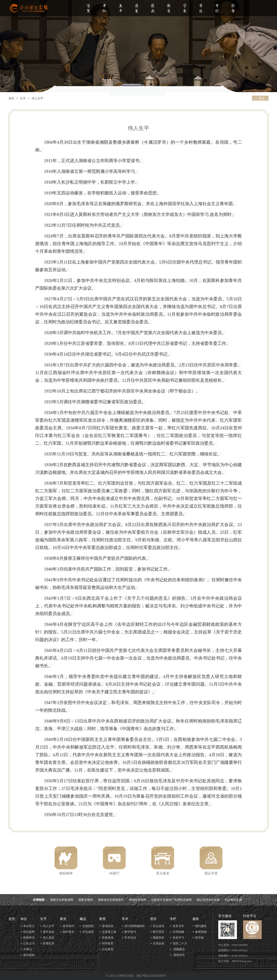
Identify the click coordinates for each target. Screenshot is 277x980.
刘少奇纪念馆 (233, 900)
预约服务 (201, 926)
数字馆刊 (130, 932)
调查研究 (179, 955)
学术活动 (130, 938)
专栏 (217, 9)
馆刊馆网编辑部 (135, 926)
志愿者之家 (109, 932)
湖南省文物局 (137, 900)
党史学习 (178, 938)
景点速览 (159, 926)
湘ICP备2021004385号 (151, 976)
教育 (169, 9)
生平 (121, 9)
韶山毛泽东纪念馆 (208, 900)
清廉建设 (179, 949)
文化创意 (88, 932)
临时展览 (68, 932)
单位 (104, 9)
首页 (88, 9)
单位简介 (29, 926)
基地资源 (108, 926)
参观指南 (201, 932)
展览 (137, 9)
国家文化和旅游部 (62, 900)
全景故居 (159, 943)
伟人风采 (49, 938)
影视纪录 (49, 943)
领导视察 (29, 955)
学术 (185, 9)
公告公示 (29, 943)
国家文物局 (86, 900)
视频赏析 (159, 938)
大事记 (27, 949)
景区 (201, 9)
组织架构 (29, 932)
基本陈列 (68, 926)
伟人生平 (37, 98)
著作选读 (49, 932)
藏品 (153, 9)
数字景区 (159, 932)
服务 (233, 9)
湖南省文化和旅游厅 (111, 900)
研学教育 (108, 943)
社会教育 (108, 949)
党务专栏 (178, 926)
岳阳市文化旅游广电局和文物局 (171, 900)
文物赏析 (88, 926)
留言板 (199, 938)
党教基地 (108, 938)
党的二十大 (180, 943)
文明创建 (178, 932)
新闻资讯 (29, 938)
